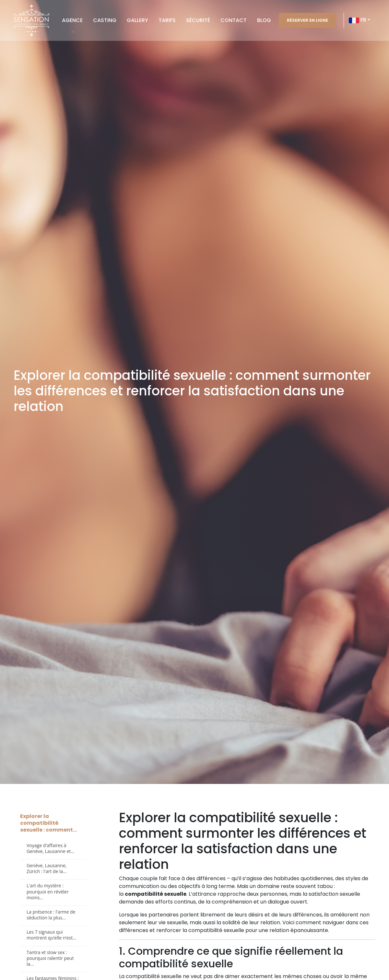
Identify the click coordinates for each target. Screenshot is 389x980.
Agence (72, 20)
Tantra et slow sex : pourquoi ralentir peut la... (50, 958)
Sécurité (198, 20)
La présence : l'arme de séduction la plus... (51, 915)
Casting (105, 20)
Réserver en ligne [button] (307, 20)
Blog (264, 20)
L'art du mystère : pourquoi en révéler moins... (48, 891)
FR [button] (358, 20)
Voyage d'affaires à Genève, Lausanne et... (50, 848)
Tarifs (167, 20)
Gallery (137, 20)
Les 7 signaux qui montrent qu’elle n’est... (51, 935)
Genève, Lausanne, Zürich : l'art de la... (47, 868)
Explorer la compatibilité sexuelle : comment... (48, 823)
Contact (234, 20)
